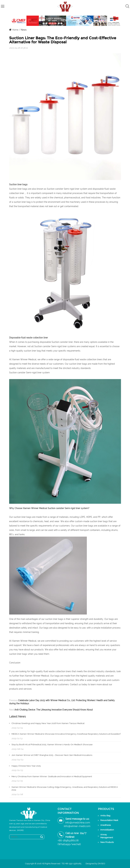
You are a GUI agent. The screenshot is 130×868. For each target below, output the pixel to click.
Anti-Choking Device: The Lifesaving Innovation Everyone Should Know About (54, 710)
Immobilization (107, 830)
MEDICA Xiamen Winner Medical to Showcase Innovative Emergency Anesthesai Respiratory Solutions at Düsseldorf (66, 734)
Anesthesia (106, 825)
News (24, 30)
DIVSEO (101, 864)
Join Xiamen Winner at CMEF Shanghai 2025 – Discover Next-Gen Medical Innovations (52, 755)
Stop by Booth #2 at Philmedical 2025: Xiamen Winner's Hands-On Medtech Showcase (52, 745)
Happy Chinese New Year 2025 (26, 766)
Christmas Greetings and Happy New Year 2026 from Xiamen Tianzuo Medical (48, 723)
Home (15, 30)
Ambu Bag (105, 816)
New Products (107, 842)
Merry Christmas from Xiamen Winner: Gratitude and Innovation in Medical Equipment (52, 776)
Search (42, 837)
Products (106, 809)
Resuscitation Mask (109, 820)
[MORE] (20, 830)
